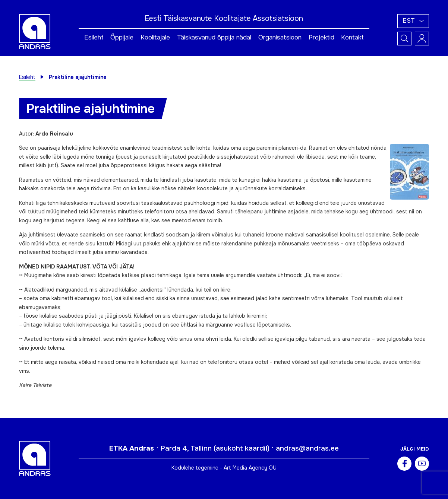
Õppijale (122, 37)
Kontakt (352, 37)
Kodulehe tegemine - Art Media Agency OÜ (224, 468)
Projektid (321, 37)
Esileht (94, 37)
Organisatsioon (280, 37)
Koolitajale (155, 37)
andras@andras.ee (307, 448)
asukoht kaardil (242, 448)
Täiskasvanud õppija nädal (214, 37)
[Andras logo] (35, 31)
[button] (413, 21)
